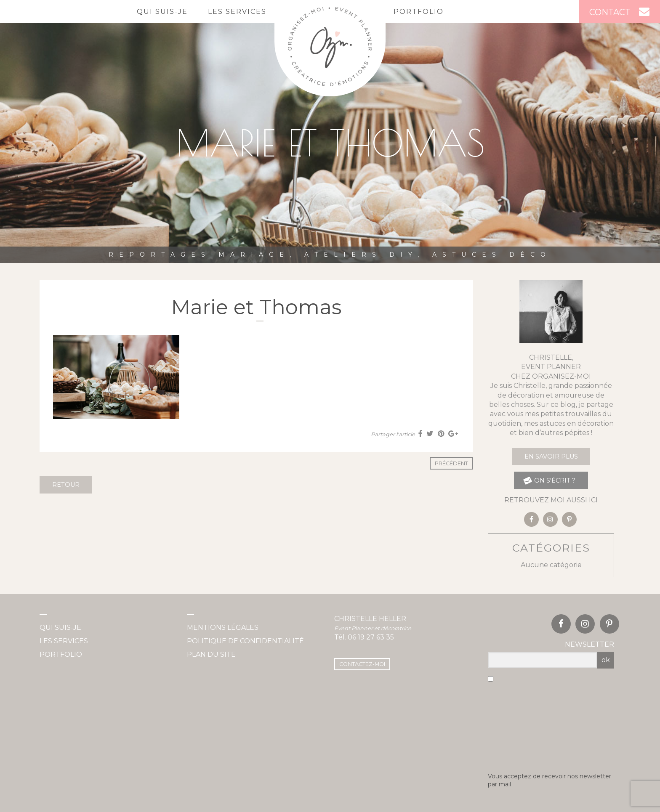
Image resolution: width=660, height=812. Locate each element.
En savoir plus (551, 456)
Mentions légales (223, 628)
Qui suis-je (162, 12)
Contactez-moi (362, 664)
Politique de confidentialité (245, 641)
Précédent (451, 463)
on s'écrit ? (549, 480)
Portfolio (419, 12)
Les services (237, 12)
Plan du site (211, 654)
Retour (66, 485)
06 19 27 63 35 (371, 637)
